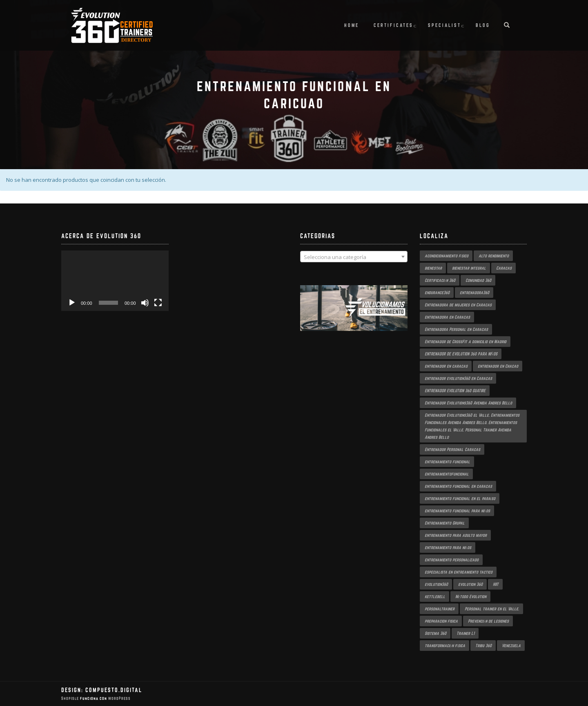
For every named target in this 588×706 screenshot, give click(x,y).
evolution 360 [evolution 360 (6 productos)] (470, 584)
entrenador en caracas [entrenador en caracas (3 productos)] (446, 366)
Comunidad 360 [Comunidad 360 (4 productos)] (478, 280)
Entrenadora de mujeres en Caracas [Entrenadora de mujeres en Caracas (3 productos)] (458, 305)
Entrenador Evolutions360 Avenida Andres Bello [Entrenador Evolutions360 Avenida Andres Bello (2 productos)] (468, 403)
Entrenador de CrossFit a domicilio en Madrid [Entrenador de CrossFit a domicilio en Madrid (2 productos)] (465, 342)
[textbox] (354, 257)
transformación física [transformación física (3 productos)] (445, 646)
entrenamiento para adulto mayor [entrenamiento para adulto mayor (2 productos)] (456, 535)
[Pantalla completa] (158, 303)
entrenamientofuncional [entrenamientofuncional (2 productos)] (447, 474)
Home (352, 25)
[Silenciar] (145, 303)
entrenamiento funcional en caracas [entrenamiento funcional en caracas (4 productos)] (458, 486)
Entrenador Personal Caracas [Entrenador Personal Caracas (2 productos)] (452, 449)
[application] (115, 281)
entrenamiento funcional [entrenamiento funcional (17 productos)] (447, 462)
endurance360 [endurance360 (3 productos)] (437, 293)
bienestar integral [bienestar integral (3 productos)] (469, 268)
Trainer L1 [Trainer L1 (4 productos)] (465, 633)
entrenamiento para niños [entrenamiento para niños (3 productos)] (448, 547)
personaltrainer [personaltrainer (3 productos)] (440, 609)
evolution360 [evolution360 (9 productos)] (436, 584)
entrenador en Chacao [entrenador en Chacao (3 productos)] (498, 366)
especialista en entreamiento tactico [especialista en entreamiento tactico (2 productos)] (459, 572)
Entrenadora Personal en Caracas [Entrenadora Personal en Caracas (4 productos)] (456, 329)
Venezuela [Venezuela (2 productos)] (511, 646)
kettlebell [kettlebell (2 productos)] (435, 597)
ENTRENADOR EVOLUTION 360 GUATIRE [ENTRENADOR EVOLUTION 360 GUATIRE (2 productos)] (455, 391)
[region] (354, 316)
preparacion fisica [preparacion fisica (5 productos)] (441, 621)
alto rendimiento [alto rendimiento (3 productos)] (494, 256)
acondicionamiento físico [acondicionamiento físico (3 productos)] (447, 256)
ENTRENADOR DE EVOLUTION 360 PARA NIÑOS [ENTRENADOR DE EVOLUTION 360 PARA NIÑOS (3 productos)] (461, 354)
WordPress (119, 698)
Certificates (393, 25)
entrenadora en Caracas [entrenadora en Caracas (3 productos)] (447, 317)
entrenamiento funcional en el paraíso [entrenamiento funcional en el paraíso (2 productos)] (460, 498)
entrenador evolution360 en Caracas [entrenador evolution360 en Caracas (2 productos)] (458, 378)
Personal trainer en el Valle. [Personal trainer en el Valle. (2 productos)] (492, 609)
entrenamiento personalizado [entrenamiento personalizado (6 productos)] (452, 560)
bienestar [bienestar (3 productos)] (433, 268)
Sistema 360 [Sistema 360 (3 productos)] (435, 633)
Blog (483, 25)
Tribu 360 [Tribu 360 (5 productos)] (483, 646)
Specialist (444, 25)
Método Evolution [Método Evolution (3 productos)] (471, 597)
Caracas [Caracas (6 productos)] (504, 268)
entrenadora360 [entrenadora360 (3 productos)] (474, 293)
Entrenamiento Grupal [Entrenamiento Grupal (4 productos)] (445, 523)
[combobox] (354, 257)
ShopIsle (71, 698)
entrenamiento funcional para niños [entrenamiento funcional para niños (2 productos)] (457, 511)
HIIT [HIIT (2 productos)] (496, 584)
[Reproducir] (72, 303)
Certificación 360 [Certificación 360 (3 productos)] (440, 280)
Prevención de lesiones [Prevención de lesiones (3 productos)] (488, 621)
